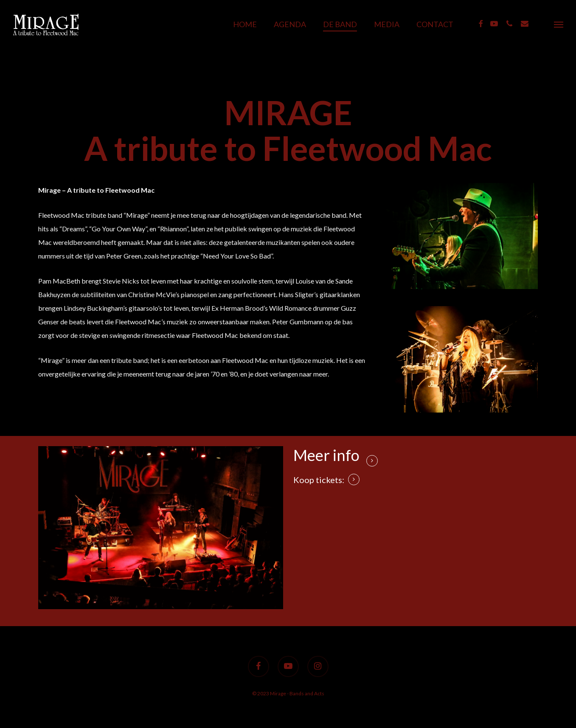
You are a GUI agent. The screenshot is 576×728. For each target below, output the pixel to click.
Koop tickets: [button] (319, 480)
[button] (559, 24)
